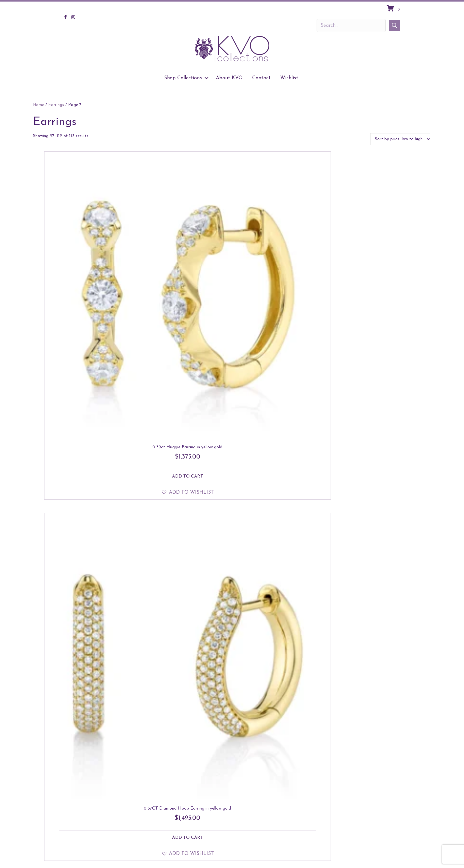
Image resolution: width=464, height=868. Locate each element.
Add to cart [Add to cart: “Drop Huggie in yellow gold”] (385, 446)
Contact (400, 857)
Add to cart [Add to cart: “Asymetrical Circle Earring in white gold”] (88, 777)
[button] (394, 25)
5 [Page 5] (236, 828)
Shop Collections (337, 857)
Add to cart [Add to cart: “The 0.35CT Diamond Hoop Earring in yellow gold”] (187, 614)
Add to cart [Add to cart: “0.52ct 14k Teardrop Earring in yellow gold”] (88, 608)
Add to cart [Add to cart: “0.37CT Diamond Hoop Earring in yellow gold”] (187, 284)
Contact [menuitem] (261, 78)
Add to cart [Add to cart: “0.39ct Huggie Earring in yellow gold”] (88, 277)
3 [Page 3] (218, 828)
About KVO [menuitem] (229, 78)
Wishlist (424, 857)
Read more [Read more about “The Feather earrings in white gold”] (385, 608)
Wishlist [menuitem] (289, 78)
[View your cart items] (394, 9)
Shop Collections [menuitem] (183, 78)
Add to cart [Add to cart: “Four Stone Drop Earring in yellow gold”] (385, 277)
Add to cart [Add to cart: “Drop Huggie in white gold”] (286, 446)
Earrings (56, 105)
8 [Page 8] (263, 828)
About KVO (372, 857)
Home (39, 105)
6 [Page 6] (245, 828)
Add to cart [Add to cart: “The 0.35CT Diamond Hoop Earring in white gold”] (286, 614)
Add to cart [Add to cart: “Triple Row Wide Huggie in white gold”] (187, 446)
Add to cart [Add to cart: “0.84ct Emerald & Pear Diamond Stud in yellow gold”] (385, 783)
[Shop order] (401, 139)
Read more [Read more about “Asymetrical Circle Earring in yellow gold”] (187, 777)
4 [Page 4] (227, 828)
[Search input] (351, 25)
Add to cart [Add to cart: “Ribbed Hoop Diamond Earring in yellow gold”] (88, 446)
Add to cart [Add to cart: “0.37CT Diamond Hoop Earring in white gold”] (286, 277)
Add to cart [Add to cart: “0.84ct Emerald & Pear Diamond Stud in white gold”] (286, 783)
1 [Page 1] (201, 828)
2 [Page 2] (209, 828)
